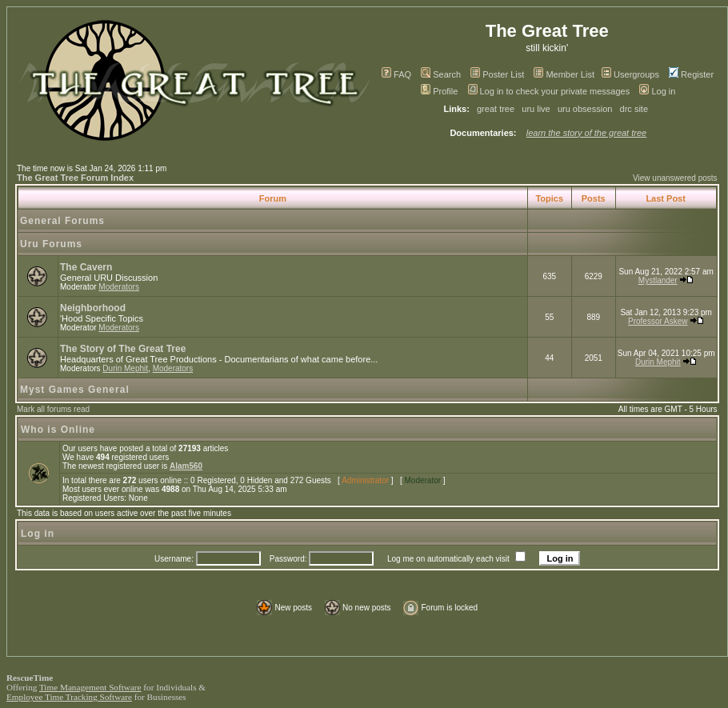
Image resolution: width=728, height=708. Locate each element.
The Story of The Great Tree (123, 349)
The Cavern (86, 267)
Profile (439, 91)
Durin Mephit (125, 368)
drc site (634, 109)
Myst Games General (75, 390)
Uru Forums (51, 244)
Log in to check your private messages (549, 91)
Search (441, 74)
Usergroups (630, 74)
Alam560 (186, 466)
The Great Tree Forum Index (75, 178)
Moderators (119, 287)
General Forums (62, 221)
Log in (657, 91)
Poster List (497, 74)
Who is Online (58, 430)
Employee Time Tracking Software (69, 697)
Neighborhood (93, 308)
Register (691, 74)
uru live (536, 109)
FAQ (396, 74)
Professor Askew (658, 321)
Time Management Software (90, 687)
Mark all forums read (53, 409)
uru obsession (585, 109)
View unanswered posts (675, 178)
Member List (564, 74)
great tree (496, 109)
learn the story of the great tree (586, 133)
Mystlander (658, 280)
